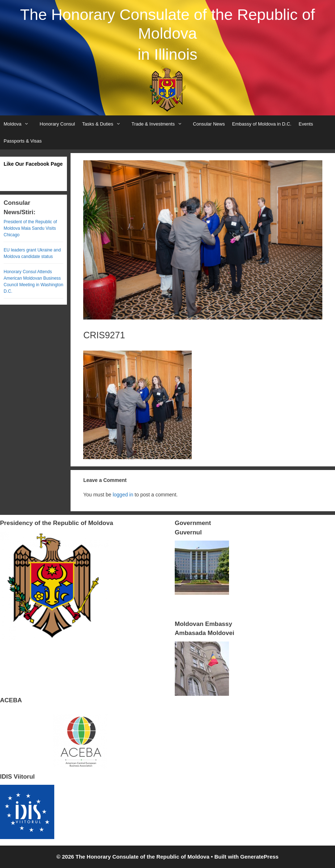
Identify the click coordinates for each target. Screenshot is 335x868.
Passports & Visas (23, 141)
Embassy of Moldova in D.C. (262, 124)
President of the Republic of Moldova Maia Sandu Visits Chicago (30, 228)
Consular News (209, 124)
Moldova (20, 124)
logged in (123, 495)
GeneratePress (259, 857)
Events (306, 124)
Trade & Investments (160, 124)
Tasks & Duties (105, 124)
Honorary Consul (58, 124)
